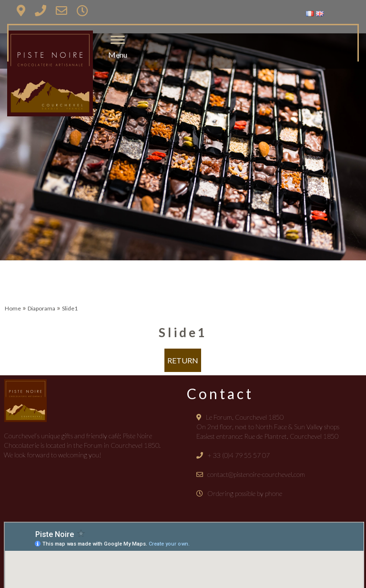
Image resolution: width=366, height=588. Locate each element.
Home (13, 308)
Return (183, 360)
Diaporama (41, 308)
